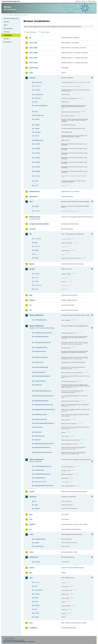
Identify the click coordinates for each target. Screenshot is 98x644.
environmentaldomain (41, 106)
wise (31, 623)
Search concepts (45, 32)
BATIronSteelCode (40, 372)
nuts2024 (37, 171)
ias (30, 305)
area (36, 586)
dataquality (33, 197)
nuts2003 (37, 144)
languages (38, 132)
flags (36, 243)
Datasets (6, 22)
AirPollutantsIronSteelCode (42, 343)
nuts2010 (37, 153)
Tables (6, 25)
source (37, 281)
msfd (31, 534)
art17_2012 (33, 58)
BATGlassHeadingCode (41, 367)
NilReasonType (39, 140)
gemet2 (32, 269)
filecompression (39, 115)
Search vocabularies (31, 32)
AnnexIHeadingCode (41, 320)
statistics (37, 605)
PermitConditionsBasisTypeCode (44, 423)
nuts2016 (37, 162)
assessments (38, 82)
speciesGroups (39, 546)
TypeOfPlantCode (40, 478)
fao (30, 234)
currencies (38, 98)
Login (79, 1)
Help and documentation (11, 18)
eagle (36, 505)
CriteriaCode (38, 385)
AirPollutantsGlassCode (42, 337)
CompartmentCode (40, 381)
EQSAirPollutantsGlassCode (43, 391)
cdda (31, 73)
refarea (37, 250)
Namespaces (8, 42)
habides (32, 300)
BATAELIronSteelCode (41, 357)
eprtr (31, 202)
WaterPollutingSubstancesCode (44, 486)
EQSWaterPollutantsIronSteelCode (45, 410)
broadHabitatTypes (40, 539)
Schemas (6, 32)
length (36, 598)
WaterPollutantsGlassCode (42, 447)
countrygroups (39, 94)
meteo (36, 602)
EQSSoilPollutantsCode (41, 401)
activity (37, 206)
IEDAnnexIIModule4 (36, 460)
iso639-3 (37, 125)
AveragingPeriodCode (41, 347)
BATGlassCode (39, 362)
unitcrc (37, 258)
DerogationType (39, 470)
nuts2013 (37, 158)
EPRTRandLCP (35, 217)
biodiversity (34, 68)
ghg (31, 295)
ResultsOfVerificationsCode (43, 474)
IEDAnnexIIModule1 (36, 315)
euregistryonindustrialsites (39, 224)
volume (37, 617)
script (36, 181)
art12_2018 (33, 48)
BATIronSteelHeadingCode (42, 376)
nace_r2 (37, 136)
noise (31, 552)
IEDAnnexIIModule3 (36, 326)
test (31, 573)
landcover (33, 497)
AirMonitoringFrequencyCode (43, 333)
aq (30, 38)
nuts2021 (37, 167)
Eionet (11, 15)
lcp (30, 529)
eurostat (32, 229)
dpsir (36, 102)
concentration (39, 590)
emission (37, 594)
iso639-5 (37, 129)
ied (30, 310)
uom (31, 578)
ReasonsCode (39, 427)
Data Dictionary (18, 15)
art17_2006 (33, 53)
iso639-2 (37, 119)
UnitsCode (38, 440)
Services (6, 39)
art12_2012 (33, 43)
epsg (36, 112)
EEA (11, 1)
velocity (37, 613)
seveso (32, 568)
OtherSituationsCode (41, 414)
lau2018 (32, 524)
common (32, 78)
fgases (32, 264)
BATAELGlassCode (40, 351)
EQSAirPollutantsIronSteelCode (44, 396)
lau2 (31, 519)
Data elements (8, 28)
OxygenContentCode (41, 419)
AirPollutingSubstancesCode (43, 466)
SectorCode (38, 432)
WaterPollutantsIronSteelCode (43, 452)
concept (37, 274)
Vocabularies (8, 35)
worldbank (33, 628)
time (36, 609)
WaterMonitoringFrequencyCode (44, 444)
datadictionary (35, 191)
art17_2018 (33, 63)
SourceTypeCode (40, 436)
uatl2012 (37, 509)
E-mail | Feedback (9, 638)
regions (37, 543)
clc (35, 501)
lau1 (31, 514)
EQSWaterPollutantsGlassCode (44, 405)
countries (37, 90)
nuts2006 (37, 149)
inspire (32, 492)
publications (34, 557)
